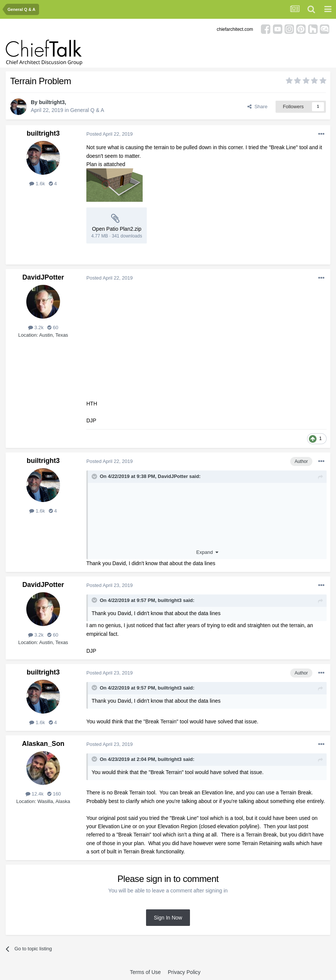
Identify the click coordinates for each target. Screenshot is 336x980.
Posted (110, 134)
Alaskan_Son (43, 744)
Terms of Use (145, 972)
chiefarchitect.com (235, 29)
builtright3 (52, 102)
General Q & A (87, 110)
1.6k (37, 184)
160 (54, 794)
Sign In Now (168, 918)
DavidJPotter (43, 277)
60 (53, 327)
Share (257, 107)
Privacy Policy (184, 972)
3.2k (36, 327)
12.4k (35, 794)
